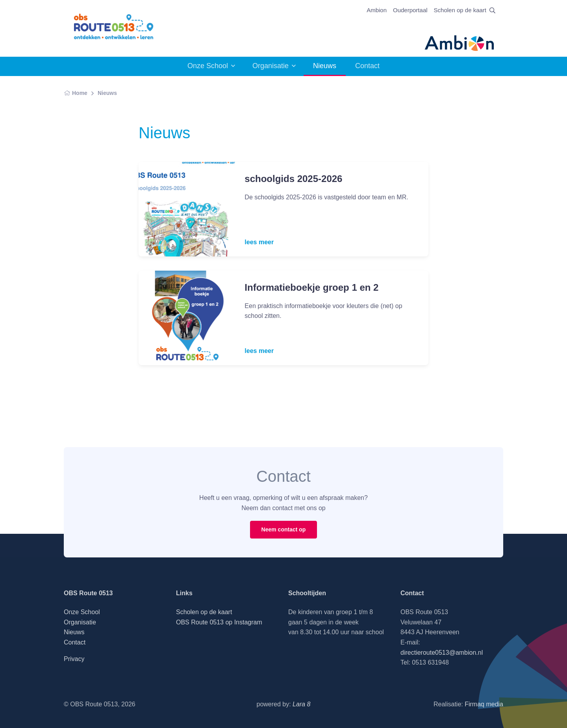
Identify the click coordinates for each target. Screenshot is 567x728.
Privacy (74, 659)
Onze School (208, 66)
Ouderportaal (410, 10)
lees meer (259, 242)
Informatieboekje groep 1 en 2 (311, 287)
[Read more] (187, 209)
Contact (367, 66)
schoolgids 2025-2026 (293, 179)
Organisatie (271, 66)
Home (76, 93)
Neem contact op (284, 529)
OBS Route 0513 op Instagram (219, 622)
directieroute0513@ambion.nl (442, 653)
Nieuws (107, 93)
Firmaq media (484, 704)
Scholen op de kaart (460, 10)
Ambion (377, 10)
